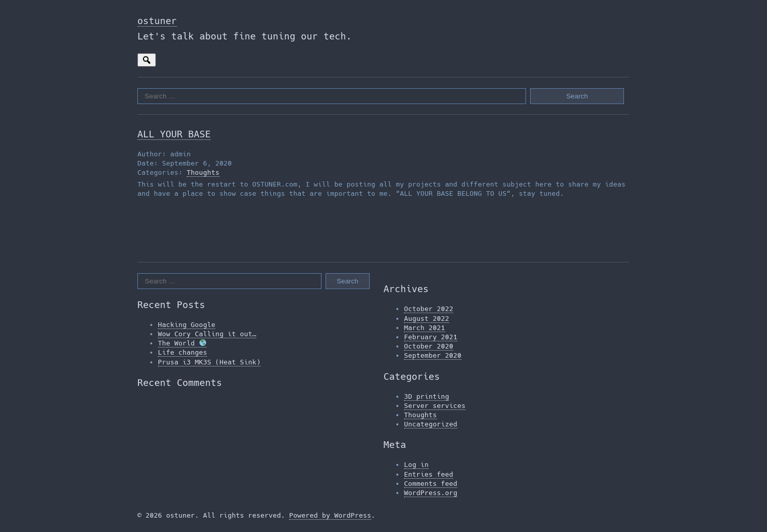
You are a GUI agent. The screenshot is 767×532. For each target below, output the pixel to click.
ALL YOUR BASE (174, 134)
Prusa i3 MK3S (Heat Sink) (209, 362)
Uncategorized (431, 424)
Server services (435, 406)
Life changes (183, 352)
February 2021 (431, 337)
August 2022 (427, 319)
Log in (416, 465)
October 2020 (429, 346)
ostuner (157, 21)
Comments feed (431, 484)
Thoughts (203, 172)
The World (182, 343)
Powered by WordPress (330, 515)
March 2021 (425, 328)
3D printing (427, 396)
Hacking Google (187, 325)
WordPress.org (431, 493)
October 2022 (429, 309)
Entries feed (429, 474)
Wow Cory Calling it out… (207, 334)
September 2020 (433, 355)
